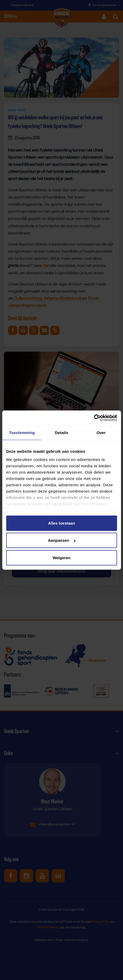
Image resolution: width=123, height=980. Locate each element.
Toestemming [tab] (22, 432)
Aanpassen (62, 540)
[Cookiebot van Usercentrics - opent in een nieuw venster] (94, 418)
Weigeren (61, 557)
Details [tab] (62, 432)
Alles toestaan (62, 523)
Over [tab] (101, 432)
